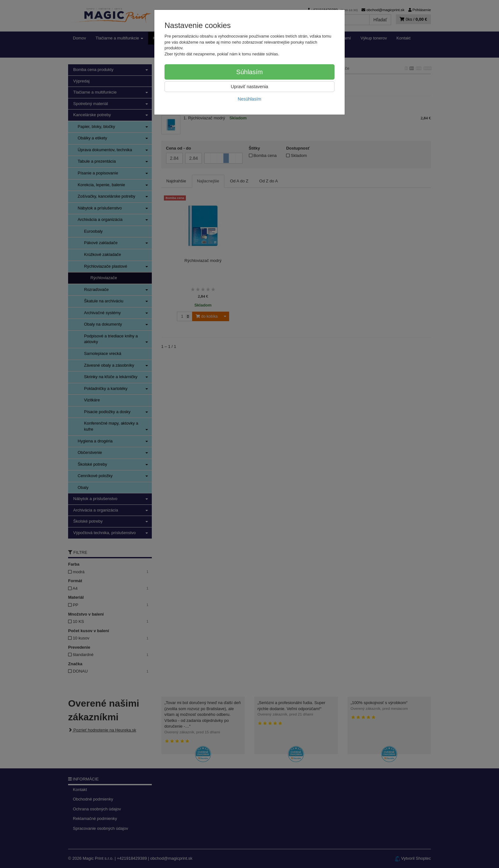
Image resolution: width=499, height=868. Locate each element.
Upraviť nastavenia (249, 87)
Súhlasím (249, 72)
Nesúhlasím (250, 99)
